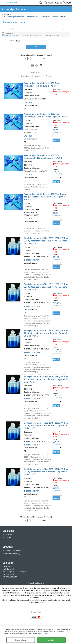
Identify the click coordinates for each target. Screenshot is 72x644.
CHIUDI (70, 629)
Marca (12, 40)
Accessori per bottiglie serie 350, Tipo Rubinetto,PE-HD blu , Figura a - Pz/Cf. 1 (43, 157)
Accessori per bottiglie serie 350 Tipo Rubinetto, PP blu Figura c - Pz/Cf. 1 (41, 84)
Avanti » (43, 59)
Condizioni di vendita (13, 551)
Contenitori (47, 36)
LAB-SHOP (28, 102)
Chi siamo (8, 535)
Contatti (8, 538)
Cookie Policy (43, 633)
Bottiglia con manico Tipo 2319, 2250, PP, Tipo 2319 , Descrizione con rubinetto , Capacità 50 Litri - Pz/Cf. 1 (46, 472)
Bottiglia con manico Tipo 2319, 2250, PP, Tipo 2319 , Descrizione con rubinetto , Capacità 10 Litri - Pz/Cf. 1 (46, 379)
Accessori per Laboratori (15, 9)
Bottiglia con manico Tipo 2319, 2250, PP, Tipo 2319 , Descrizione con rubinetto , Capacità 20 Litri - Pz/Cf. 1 (46, 425)
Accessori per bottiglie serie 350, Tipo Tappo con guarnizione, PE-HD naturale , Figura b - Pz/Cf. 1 (45, 197)
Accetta (51, 640)
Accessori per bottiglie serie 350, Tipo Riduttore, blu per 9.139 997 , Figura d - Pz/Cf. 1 (47, 115)
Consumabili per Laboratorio (31, 36)
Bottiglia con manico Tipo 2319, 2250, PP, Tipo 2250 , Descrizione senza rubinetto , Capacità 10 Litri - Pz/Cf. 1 (46, 241)
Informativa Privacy (12, 554)
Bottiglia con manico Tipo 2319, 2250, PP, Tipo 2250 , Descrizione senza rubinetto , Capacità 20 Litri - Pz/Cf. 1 (46, 287)
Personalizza (21, 640)
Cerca (12, 29)
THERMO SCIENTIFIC (32, 260)
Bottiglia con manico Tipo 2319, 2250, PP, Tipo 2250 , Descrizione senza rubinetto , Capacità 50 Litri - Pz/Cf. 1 (46, 333)
